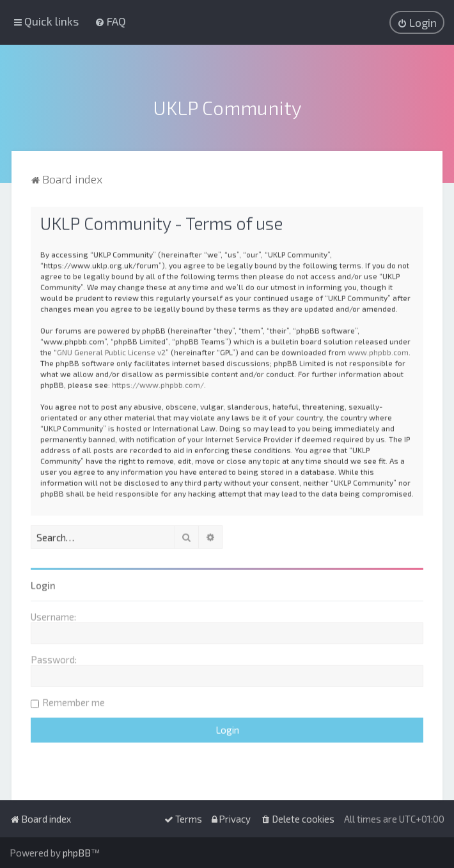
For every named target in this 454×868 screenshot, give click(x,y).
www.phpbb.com (378, 350)
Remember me (74, 701)
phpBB (77, 853)
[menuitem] (110, 21)
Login (43, 584)
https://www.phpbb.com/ (158, 383)
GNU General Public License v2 (111, 350)
